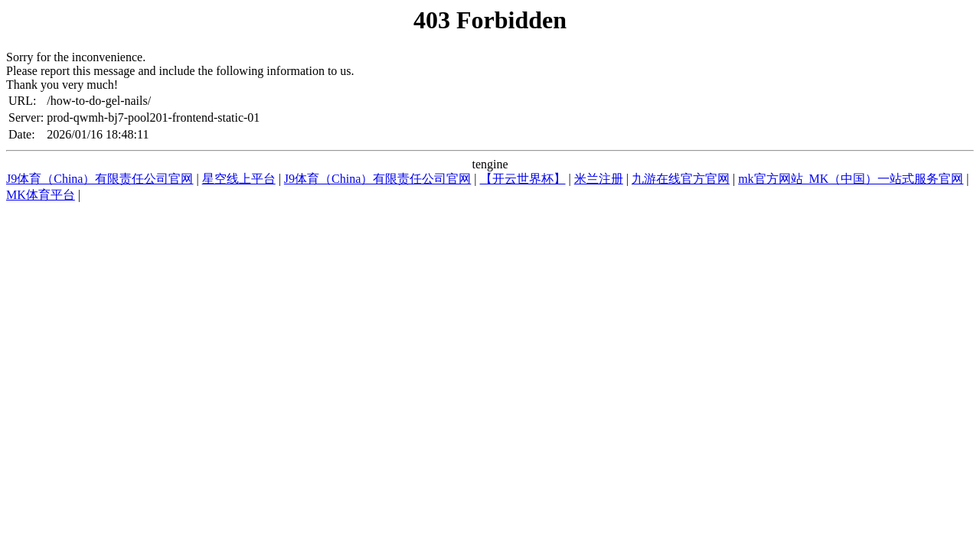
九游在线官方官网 (681, 179)
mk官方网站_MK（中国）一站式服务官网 (851, 179)
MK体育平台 (41, 195)
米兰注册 (599, 179)
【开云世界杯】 (523, 179)
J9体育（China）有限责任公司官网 (100, 179)
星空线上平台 (239, 179)
